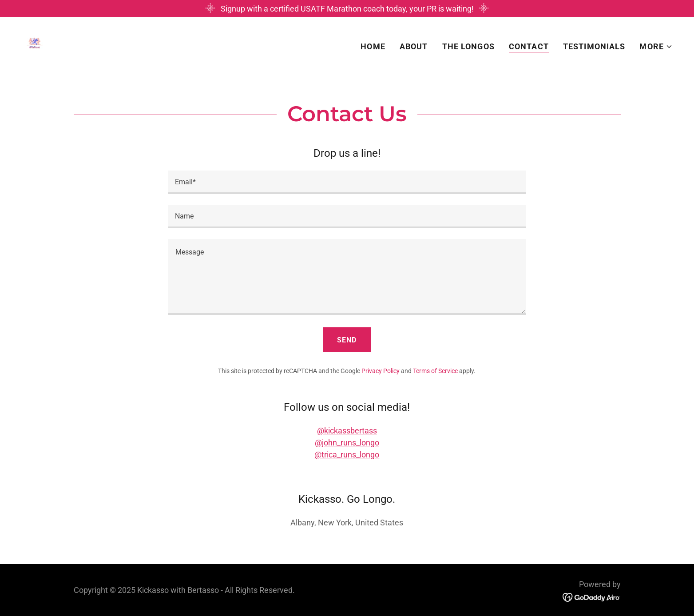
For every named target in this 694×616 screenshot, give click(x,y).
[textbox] (347, 182)
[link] (35, 45)
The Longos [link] (468, 46)
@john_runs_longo (347, 443)
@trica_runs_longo (347, 455)
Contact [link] (529, 46)
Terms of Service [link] (435, 371)
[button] (656, 47)
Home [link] (373, 46)
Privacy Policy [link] (381, 371)
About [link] (414, 46)
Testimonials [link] (594, 46)
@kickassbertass (347, 431)
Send (347, 340)
